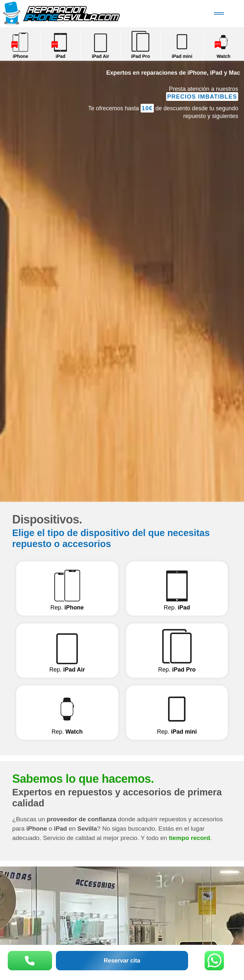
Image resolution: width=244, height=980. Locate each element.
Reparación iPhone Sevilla (78, 14)
